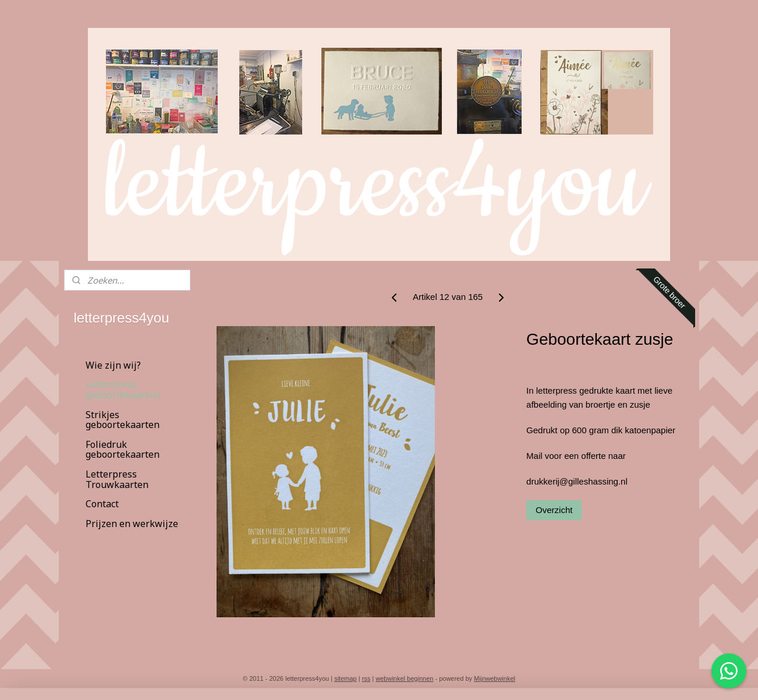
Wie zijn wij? (113, 365)
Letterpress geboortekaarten (123, 390)
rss (366, 678)
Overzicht (554, 510)
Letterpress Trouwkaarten (117, 479)
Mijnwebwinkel (495, 678)
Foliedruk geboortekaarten (123, 450)
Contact (102, 504)
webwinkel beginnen (404, 678)
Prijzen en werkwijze (132, 524)
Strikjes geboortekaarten (123, 420)
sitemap (346, 678)
